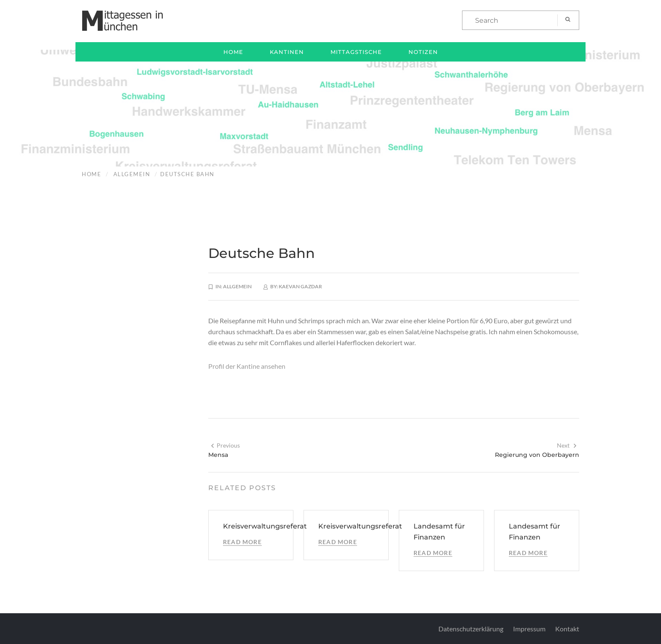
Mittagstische (356, 52)
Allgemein (132, 174)
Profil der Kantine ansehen (247, 366)
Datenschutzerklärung (471, 629)
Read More (242, 542)
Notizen (423, 52)
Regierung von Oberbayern (537, 455)
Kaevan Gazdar (300, 286)
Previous (225, 445)
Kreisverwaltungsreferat (265, 526)
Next (567, 445)
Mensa (218, 455)
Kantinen (287, 52)
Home (233, 52)
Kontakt (567, 629)
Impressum (529, 629)
